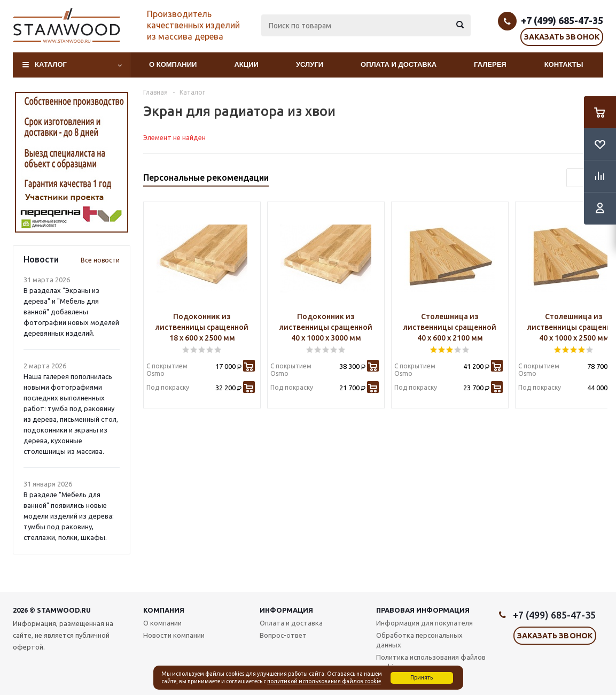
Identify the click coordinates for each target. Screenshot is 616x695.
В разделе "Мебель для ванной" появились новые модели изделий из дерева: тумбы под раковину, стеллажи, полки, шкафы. (69, 516)
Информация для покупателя (424, 623)
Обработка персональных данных (419, 640)
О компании (173, 64)
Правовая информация (423, 610)
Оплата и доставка (399, 64)
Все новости (100, 260)
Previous (576, 178)
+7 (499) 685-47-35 (562, 20)
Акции (246, 64)
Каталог (51, 64)
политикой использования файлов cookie (324, 681)
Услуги (310, 64)
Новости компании (174, 635)
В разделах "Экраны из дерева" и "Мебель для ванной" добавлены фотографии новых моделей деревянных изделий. (71, 312)
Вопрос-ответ (283, 635)
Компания (164, 610)
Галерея (490, 64)
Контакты (564, 64)
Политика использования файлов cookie (431, 662)
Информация (286, 610)
